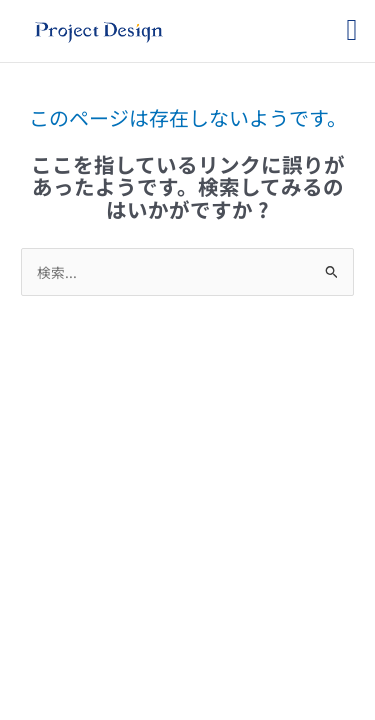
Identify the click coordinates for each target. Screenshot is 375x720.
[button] (352, 29)
